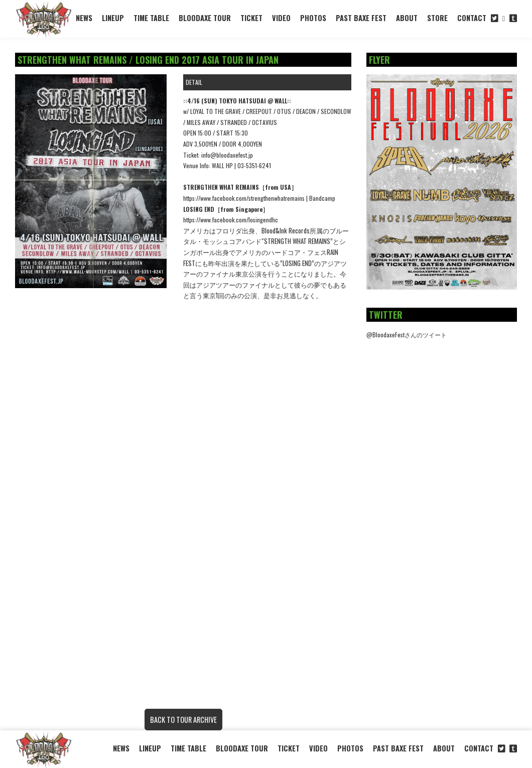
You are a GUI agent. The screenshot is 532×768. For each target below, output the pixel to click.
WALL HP (222, 165)
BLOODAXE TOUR (205, 18)
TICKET (251, 18)
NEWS (84, 18)
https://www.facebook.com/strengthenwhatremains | (246, 198)
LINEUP (113, 18)
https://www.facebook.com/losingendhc (231, 220)
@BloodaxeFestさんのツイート (407, 335)
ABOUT (407, 18)
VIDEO (281, 18)
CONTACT (472, 18)
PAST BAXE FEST (361, 18)
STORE (437, 18)
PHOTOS (313, 18)
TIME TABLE (151, 18)
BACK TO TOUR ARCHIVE (183, 720)
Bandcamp (322, 198)
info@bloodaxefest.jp (227, 155)
